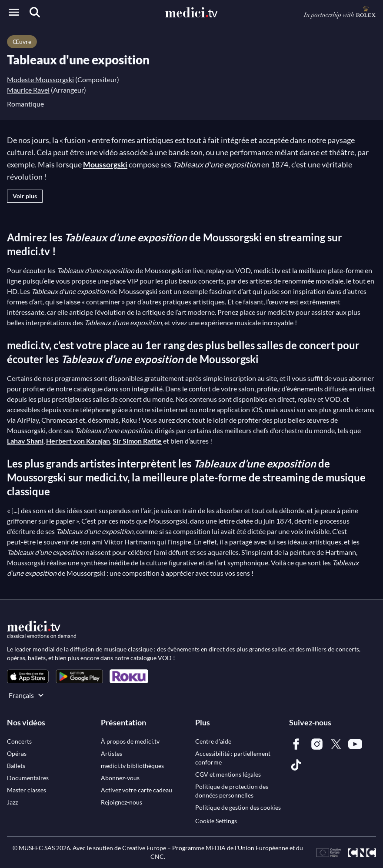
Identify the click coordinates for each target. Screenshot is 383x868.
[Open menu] (14, 12)
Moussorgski (105, 164)
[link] (28, 676)
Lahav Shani (25, 441)
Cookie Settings (216, 821)
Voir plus (25, 196)
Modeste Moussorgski (40, 79)
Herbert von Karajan (78, 441)
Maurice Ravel (28, 90)
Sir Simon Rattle (137, 441)
